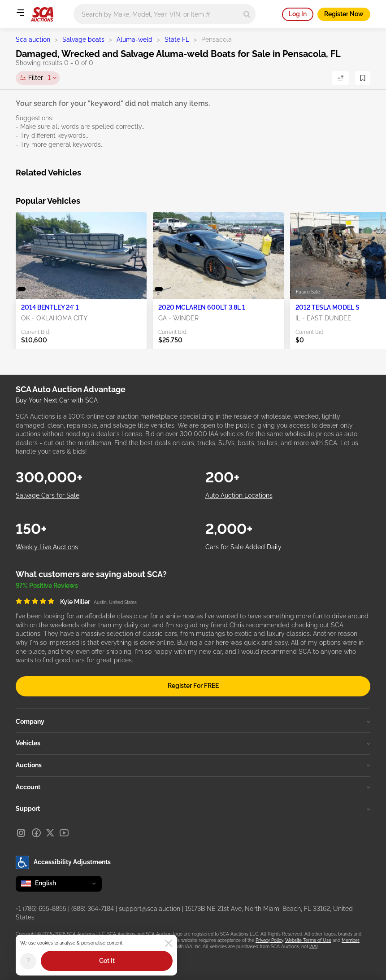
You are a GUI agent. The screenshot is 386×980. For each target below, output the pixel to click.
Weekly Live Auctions (47, 547)
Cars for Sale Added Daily (243, 547)
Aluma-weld (134, 39)
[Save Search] (363, 78)
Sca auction (33, 39)
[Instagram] (21, 833)
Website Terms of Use (308, 940)
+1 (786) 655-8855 (41, 909)
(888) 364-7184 (93, 909)
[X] (50, 833)
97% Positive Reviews (47, 586)
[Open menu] (20, 13)
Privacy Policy (269, 940)
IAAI (313, 947)
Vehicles (193, 743)
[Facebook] (36, 833)
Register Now (344, 14)
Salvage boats (83, 39)
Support (193, 809)
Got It (107, 961)
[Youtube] (64, 833)
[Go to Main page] (42, 14)
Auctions (193, 765)
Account (193, 787)
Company (193, 722)
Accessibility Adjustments (63, 862)
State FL (177, 39)
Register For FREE (193, 686)
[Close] (169, 943)
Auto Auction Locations (239, 495)
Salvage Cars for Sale (48, 495)
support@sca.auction (150, 909)
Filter (39, 78)
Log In (298, 14)
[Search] (247, 14)
